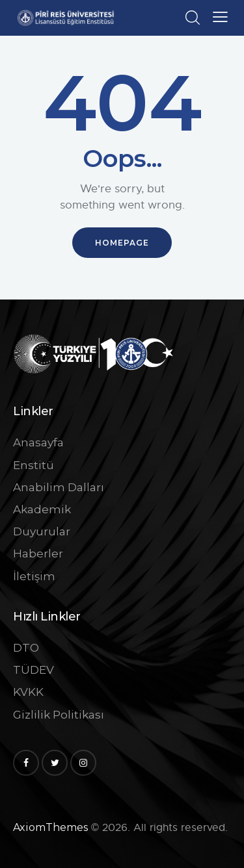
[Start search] (192, 18)
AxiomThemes (50, 827)
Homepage (122, 243)
